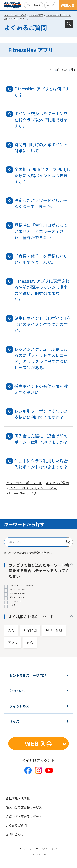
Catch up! (17, 691)
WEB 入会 (38, 743)
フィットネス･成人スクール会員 (33, 488)
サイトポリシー (25, 849)
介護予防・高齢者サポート (24, 816)
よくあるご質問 (36, 15)
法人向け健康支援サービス (24, 807)
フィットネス (34, 5)
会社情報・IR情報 (18, 798)
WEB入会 (68, 5)
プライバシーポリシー (48, 849)
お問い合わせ (15, 834)
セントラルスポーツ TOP (28, 675)
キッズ (50, 5)
